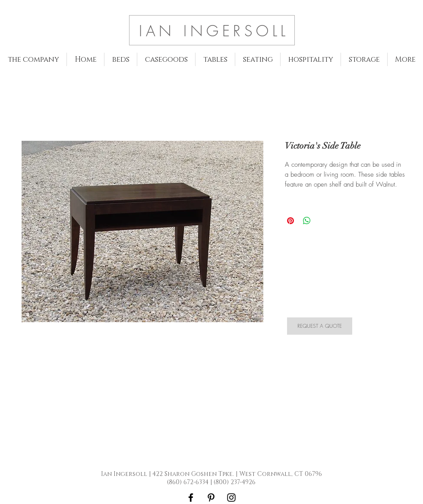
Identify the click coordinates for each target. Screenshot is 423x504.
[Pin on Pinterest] (290, 221)
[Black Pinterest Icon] (211, 498)
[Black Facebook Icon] (191, 498)
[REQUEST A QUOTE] (320, 326)
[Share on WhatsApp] (307, 221)
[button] (121, 59)
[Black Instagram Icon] (231, 498)
